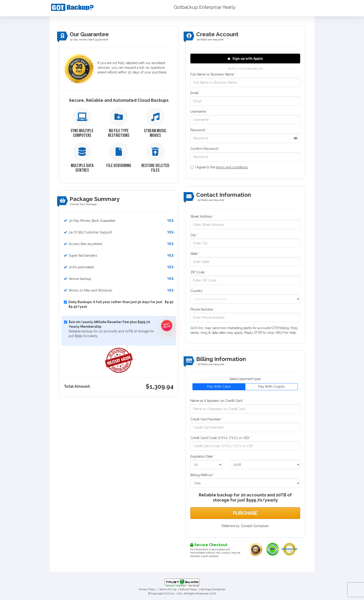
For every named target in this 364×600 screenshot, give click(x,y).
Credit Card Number (207, 419)
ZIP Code (198, 272)
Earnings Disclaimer (213, 589)
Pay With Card (219, 387)
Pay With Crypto (271, 387)
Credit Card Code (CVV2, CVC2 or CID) (221, 438)
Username (199, 111)
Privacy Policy (147, 589)
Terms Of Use (168, 589)
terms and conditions (232, 167)
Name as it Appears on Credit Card (217, 401)
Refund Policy (188, 589)
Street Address (202, 216)
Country (197, 291)
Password (199, 130)
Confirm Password (205, 149)
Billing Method (202, 475)
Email (195, 93)
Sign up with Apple (245, 59)
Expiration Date (203, 456)
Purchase (245, 513)
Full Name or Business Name (213, 74)
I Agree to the (219, 167)
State (195, 254)
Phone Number (203, 309)
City (194, 235)
